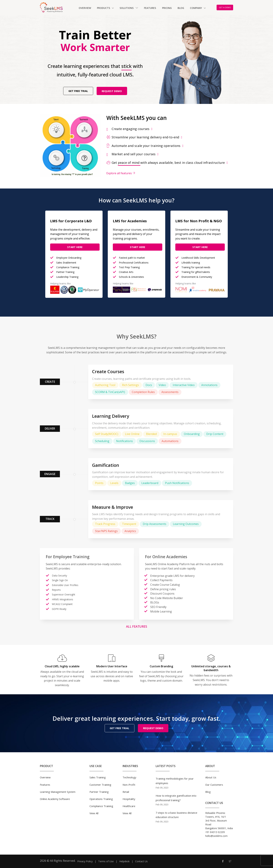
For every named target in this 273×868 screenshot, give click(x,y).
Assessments (170, 392)
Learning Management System (58, 792)
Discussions (147, 441)
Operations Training (101, 799)
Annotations (209, 385)
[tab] (170, 129)
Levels (114, 483)
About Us (211, 777)
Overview (85, 8)
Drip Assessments (155, 524)
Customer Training (100, 784)
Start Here (75, 247)
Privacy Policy (85, 861)
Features (150, 8)
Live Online (132, 434)
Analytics (130, 531)
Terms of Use (106, 861)
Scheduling (102, 441)
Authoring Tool (105, 385)
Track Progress (105, 524)
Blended (151, 434)
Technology (129, 777)
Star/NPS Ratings (106, 531)
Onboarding (192, 434)
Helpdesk (124, 861)
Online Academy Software (55, 799)
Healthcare (129, 806)
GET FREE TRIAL (78, 91)
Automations (170, 441)
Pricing (167, 8)
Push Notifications (177, 483)
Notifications (124, 441)
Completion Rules (143, 392)
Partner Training (99, 792)
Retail (126, 792)
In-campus (170, 434)
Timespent (129, 524)
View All (94, 813)
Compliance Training (101, 806)
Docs (149, 385)
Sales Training (98, 777)
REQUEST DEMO (112, 91)
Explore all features (121, 173)
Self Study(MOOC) (107, 434)
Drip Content (215, 434)
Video (162, 385)
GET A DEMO (225, 7)
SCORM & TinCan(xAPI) (110, 392)
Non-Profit (129, 784)
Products (104, 8)
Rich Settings (130, 385)
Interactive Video (184, 385)
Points (99, 483)
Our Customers (214, 784)
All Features (137, 627)
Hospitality (129, 799)
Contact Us (141, 861)
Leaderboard (150, 483)
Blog (181, 8)
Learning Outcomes (186, 524)
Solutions (129, 8)
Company (196, 8)
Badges (130, 483)
